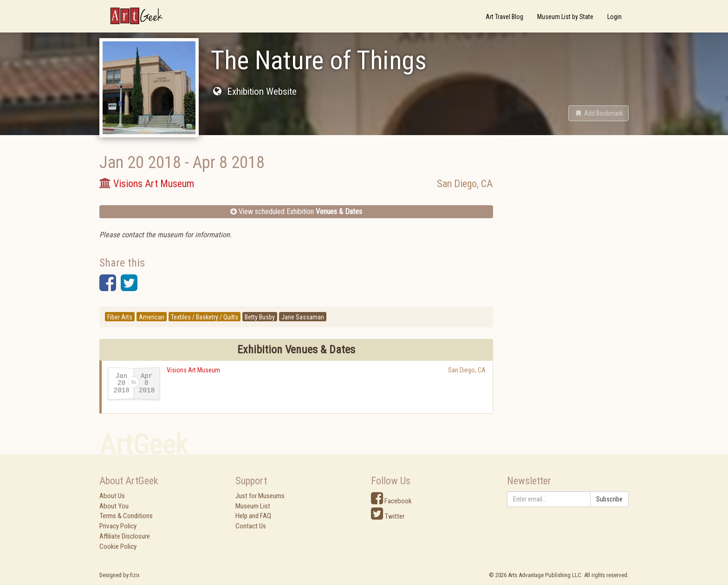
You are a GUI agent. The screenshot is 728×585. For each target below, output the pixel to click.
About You (114, 506)
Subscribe (609, 499)
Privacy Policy (118, 526)
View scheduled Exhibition (296, 211)
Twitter (388, 516)
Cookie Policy (118, 546)
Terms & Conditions (126, 516)
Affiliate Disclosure (125, 536)
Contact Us (251, 526)
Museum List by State (565, 17)
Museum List (253, 506)
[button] (598, 113)
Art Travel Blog (504, 17)
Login (614, 17)
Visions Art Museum (193, 370)
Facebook (391, 501)
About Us (112, 496)
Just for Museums (260, 496)
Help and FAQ (253, 516)
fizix (135, 575)
